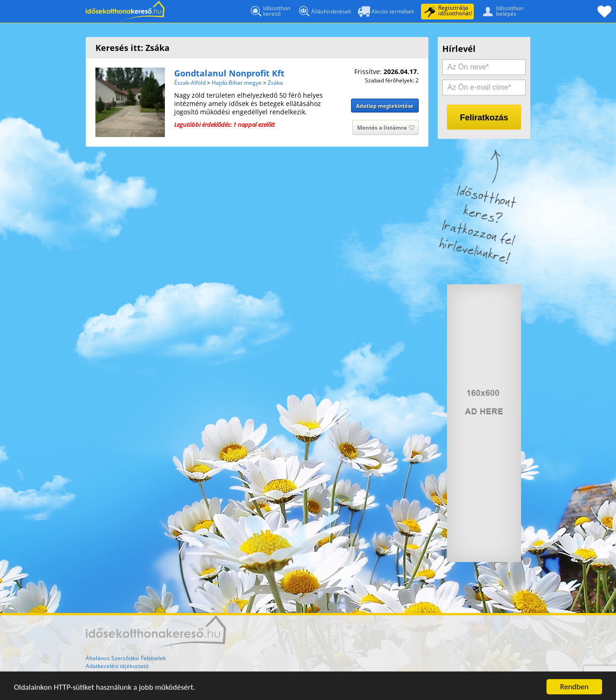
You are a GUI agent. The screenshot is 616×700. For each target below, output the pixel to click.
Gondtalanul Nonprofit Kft (229, 73)
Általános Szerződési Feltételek (126, 658)
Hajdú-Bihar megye (237, 83)
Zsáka (275, 83)
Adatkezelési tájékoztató (117, 666)
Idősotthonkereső (270, 12)
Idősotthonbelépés (501, 11)
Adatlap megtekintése (385, 106)
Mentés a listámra (386, 128)
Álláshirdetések (324, 13)
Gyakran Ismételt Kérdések (120, 674)
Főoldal (125, 11)
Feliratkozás (484, 118)
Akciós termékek (386, 12)
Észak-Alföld (190, 83)
